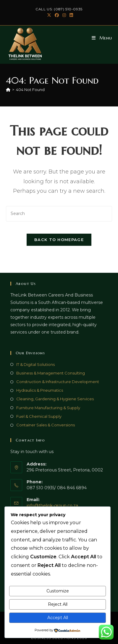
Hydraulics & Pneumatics (40, 390)
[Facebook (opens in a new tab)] (57, 15)
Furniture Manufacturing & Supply (48, 408)
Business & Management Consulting (51, 373)
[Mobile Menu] (102, 38)
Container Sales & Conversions (46, 425)
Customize (58, 591)
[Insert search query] (59, 214)
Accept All (58, 618)
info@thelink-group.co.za (52, 506)
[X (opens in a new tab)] (49, 15)
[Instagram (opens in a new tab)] (64, 15)
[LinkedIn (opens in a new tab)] (70, 15)
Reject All (58, 604)
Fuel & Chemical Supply (39, 416)
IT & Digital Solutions (35, 364)
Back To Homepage (59, 240)
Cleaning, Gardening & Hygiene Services (55, 399)
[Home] (8, 90)
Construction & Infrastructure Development (58, 382)
